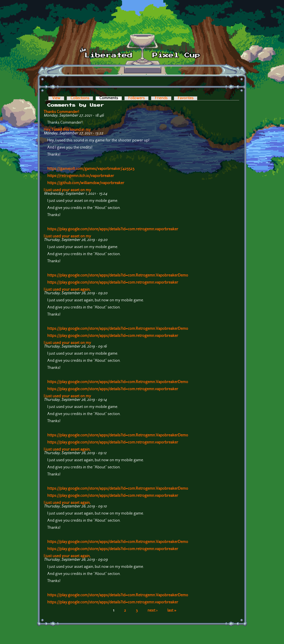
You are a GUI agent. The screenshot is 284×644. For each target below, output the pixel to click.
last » (172, 611)
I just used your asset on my (67, 190)
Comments (111, 98)
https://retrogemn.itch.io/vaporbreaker (81, 176)
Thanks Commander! (61, 112)
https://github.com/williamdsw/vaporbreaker (86, 183)
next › (153, 611)
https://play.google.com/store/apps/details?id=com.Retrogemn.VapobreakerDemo (118, 276)
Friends (161, 98)
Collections (80, 98)
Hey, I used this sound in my (67, 130)
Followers (136, 98)
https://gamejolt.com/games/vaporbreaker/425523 (91, 169)
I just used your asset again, (67, 290)
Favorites (186, 98)
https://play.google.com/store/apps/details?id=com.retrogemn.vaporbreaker (113, 229)
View (56, 98)
